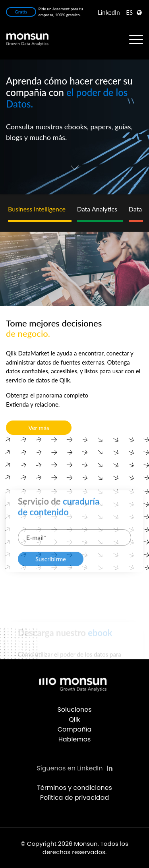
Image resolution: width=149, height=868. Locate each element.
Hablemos (75, 739)
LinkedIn (109, 12)
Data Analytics (97, 209)
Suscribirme (51, 581)
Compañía (75, 729)
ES (129, 12)
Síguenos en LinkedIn (74, 768)
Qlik (74, 719)
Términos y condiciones (74, 788)
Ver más (39, 428)
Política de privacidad (75, 798)
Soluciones (74, 710)
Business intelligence (37, 209)
